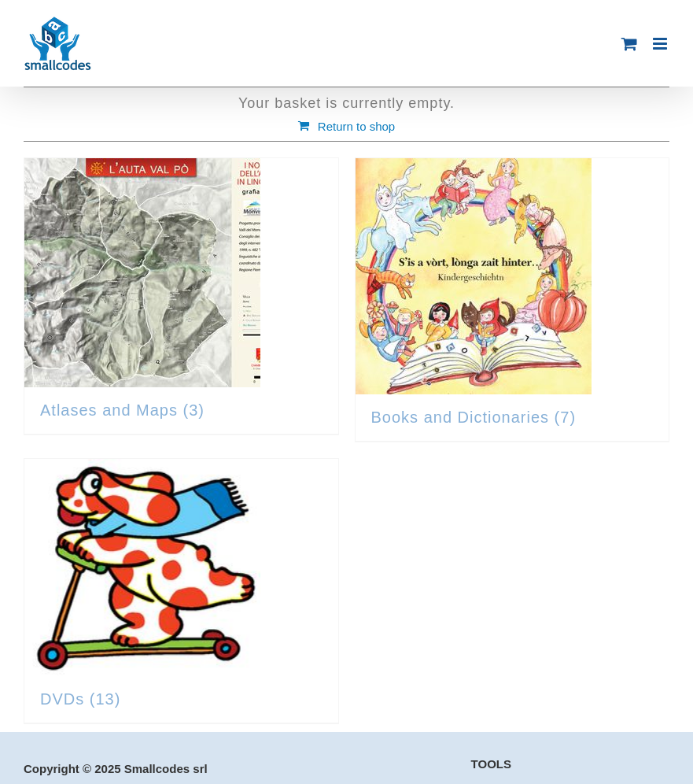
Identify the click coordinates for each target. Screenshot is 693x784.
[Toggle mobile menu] (661, 44)
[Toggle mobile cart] (629, 44)
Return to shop (356, 126)
